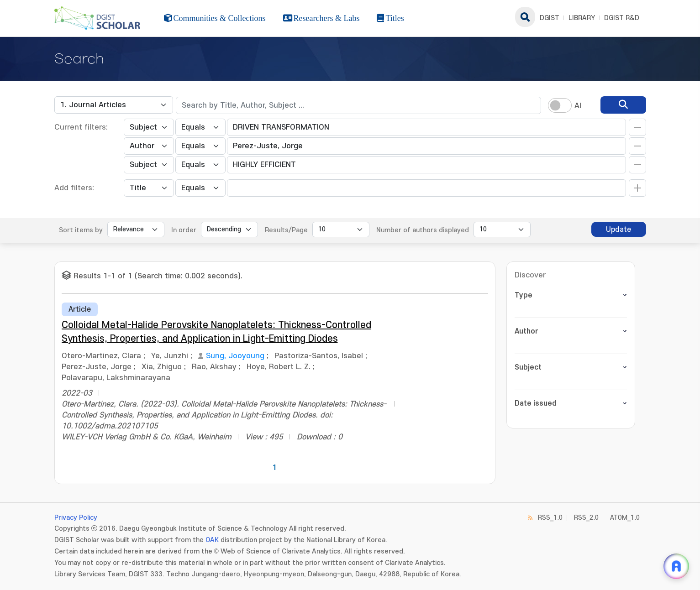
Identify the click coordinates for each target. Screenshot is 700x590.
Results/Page (286, 230)
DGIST (550, 18)
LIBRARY (582, 18)
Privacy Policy (76, 518)
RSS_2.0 (586, 518)
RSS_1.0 (550, 518)
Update (618, 230)
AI (578, 106)
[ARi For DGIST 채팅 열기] (676, 566)
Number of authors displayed (423, 230)
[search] (623, 105)
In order (184, 230)
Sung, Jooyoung (235, 356)
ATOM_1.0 (625, 518)
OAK (212, 540)
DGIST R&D (622, 18)
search (525, 17)
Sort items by (81, 230)
